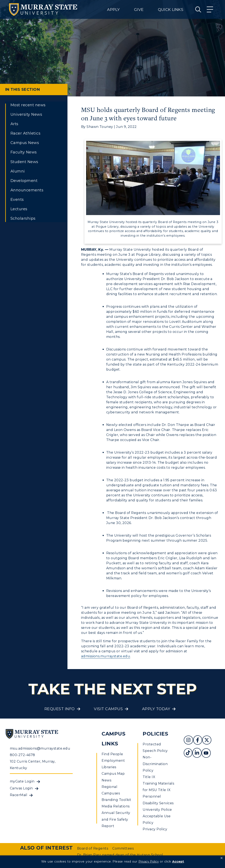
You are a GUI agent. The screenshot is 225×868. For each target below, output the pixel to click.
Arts (14, 124)
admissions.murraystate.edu (106, 656)
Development (24, 181)
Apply (113, 10)
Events (17, 200)
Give (139, 10)
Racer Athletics (25, 133)
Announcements (27, 190)
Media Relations (116, 806)
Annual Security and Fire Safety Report (116, 819)
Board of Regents (93, 848)
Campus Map (113, 774)
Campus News (25, 143)
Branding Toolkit (116, 800)
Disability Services (158, 803)
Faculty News (24, 152)
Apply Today (156, 709)
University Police (157, 810)
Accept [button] (178, 862)
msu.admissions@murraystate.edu (40, 748)
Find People (112, 754)
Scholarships (23, 218)
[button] (222, 858)
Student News (24, 162)
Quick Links (171, 10)
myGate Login (22, 781)
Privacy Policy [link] (149, 862)
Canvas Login (21, 788)
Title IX (149, 777)
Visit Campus (108, 709)
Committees (123, 848)
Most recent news (28, 105)
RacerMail (19, 795)
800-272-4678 (23, 755)
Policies (155, 734)
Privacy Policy (155, 829)
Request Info (60, 709)
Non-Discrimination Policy (155, 764)
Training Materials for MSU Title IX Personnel (158, 790)
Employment (113, 761)
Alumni (18, 171)
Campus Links (113, 739)
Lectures (19, 209)
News (106, 780)
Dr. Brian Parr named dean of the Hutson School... (121, 855)
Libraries (109, 767)
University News (26, 114)
